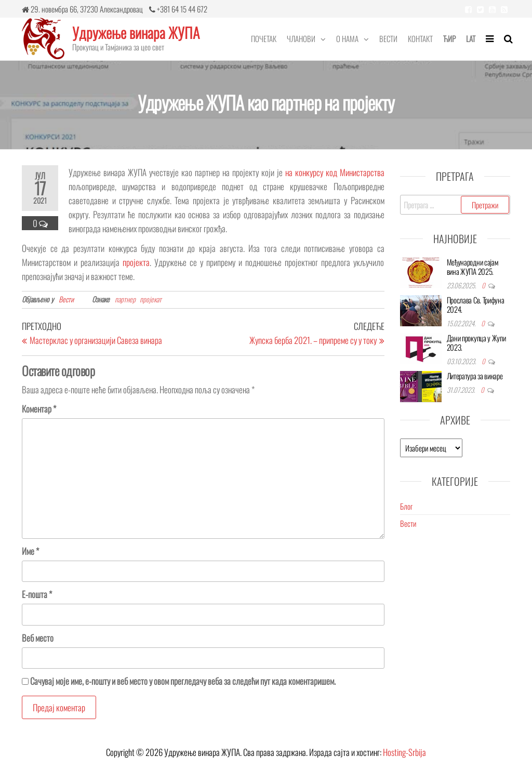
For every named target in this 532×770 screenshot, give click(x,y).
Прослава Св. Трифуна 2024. (476, 304)
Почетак (264, 38)
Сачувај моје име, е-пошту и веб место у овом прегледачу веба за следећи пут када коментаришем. (183, 681)
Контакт (420, 38)
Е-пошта (37, 594)
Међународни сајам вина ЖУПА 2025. (473, 267)
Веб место (38, 638)
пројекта (136, 262)
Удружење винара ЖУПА (136, 32)
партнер (125, 299)
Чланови (301, 38)
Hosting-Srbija (404, 752)
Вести (388, 38)
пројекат (151, 299)
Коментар (39, 409)
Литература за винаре (475, 376)
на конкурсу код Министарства (335, 172)
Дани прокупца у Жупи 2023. (476, 342)
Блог (406, 506)
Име (30, 551)
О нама (347, 38)
